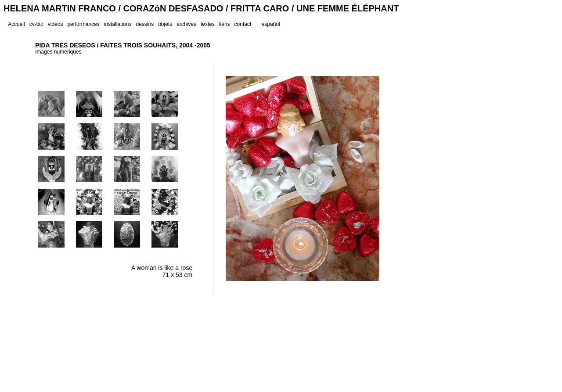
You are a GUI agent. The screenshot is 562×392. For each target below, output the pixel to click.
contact (243, 24)
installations (118, 24)
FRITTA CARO (260, 8)
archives (186, 24)
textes (208, 24)
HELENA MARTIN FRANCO (60, 8)
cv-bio (36, 24)
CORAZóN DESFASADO (173, 8)
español (271, 24)
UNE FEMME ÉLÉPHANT (348, 8)
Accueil (16, 24)
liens (225, 24)
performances (83, 24)
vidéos (56, 24)
